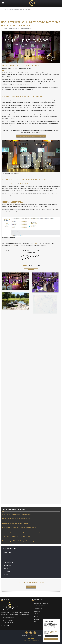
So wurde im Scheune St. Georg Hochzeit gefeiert (16, 536)
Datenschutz (24, 636)
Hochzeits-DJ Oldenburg (41, 603)
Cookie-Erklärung (50, 632)
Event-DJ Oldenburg (40, 606)
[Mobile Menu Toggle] (3, 3)
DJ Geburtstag (38, 611)
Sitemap (39, 636)
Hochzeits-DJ (36, 243)
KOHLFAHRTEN (7, 565)
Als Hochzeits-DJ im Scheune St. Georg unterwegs (17, 514)
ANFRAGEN (31, 587)
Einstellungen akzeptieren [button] (51, 639)
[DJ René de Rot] (32, 3)
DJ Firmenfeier (38, 609)
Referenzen (37, 619)
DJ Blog (36, 614)
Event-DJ (12, 245)
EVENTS (6, 568)
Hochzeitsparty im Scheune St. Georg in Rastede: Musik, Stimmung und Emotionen (26, 532)
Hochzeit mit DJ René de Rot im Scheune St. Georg (17, 519)
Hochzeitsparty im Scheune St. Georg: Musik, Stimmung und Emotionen (23, 541)
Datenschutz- (55, 631)
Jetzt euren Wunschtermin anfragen (31, 136)
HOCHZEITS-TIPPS (8, 562)
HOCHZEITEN (7, 559)
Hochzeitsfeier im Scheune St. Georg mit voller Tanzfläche (19, 528)
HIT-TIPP (6, 575)
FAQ (35, 622)
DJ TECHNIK (7, 572)
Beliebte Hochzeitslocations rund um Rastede (15, 523)
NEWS (5, 556)
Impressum (32, 636)
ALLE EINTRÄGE (8, 553)
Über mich (36, 617)
